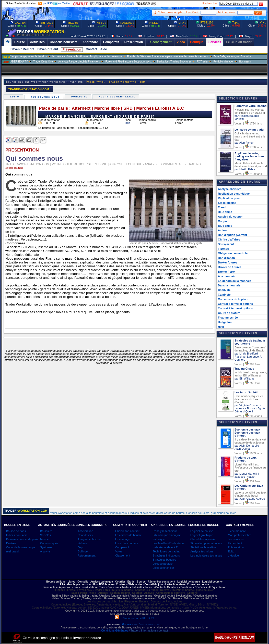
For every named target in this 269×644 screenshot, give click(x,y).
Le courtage (123, 539)
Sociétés (45, 535)
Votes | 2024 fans (248, 416)
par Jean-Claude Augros (250, 499)
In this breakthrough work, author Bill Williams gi (251, 374)
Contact (92, 49)
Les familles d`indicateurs (169, 543)
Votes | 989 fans (247, 364)
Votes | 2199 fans (248, 174)
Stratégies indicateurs (166, 555)
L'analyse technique (165, 531)
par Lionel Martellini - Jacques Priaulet (248, 475)
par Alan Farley (244, 143)
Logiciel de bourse (202, 531)
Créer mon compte (170, 12)
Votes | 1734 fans (248, 123)
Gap (80, 547)
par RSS (45, 3)
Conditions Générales (115, 630)
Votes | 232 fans (247, 481)
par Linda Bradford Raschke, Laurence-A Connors (248, 357)
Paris (127, 123)
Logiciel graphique (202, 535)
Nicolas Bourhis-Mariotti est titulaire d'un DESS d (250, 111)
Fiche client (235, 543)
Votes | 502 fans (247, 503)
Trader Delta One (58, 62)
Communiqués (49, 543)
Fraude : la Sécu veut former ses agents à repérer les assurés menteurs (183, 56)
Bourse (127, 624)
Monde (44, 539)
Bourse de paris (16, 531)
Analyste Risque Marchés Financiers (95, 62)
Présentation (72, 49)
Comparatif (122, 547)
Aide (103, 49)
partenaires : (114, 625)
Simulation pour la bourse (206, 543)
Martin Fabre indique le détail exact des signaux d (251, 165)
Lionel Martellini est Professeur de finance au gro (250, 468)
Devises (11, 543)
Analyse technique (89, 539)
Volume (82, 543)
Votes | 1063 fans (248, 453)
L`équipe (233, 555)
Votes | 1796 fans (248, 147)
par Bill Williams (244, 378)
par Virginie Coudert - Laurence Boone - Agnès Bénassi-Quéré (250, 408)
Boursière (46, 531)
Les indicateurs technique (206, 555)
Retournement (87, 555)
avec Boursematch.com (147, 624)
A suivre (45, 551)
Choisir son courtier (127, 531)
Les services (236, 539)
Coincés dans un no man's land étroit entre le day (250, 136)
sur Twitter (62, 3)
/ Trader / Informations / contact (148, 630)
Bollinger (83, 551)
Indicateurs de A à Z (165, 547)
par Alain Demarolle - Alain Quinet (248, 447)
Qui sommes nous (46, 97)
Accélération (85, 531)
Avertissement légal (118, 97)
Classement (123, 555)
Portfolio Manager (239, 62)
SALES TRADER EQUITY (28, 62)
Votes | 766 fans (247, 383)
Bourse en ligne (14, 168)
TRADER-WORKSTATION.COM (29, 89)
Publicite (80, 97)
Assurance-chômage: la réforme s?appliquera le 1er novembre (102, 56)
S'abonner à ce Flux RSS (134, 618)
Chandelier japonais (203, 539)
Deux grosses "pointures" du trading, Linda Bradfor (250, 349)
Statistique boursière (203, 547)
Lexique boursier (163, 564)
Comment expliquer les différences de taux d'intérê (249, 399)
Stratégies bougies (164, 560)
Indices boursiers (17, 535)
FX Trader (218, 62)
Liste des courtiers (127, 543)
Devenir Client (48, 49)
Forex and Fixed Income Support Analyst (144, 62)
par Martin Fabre (245, 169)
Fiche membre (237, 531)
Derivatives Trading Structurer (190, 62)
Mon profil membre (240, 535)
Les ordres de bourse (128, 535)
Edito (15, 97)
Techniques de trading (167, 551)
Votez (119, 551)
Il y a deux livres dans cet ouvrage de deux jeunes (250, 441)
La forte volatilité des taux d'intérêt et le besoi (250, 494)
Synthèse (46, 547)
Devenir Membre (22, 49)
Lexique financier (163, 568)
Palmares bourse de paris (22, 539)
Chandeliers (85, 535)
